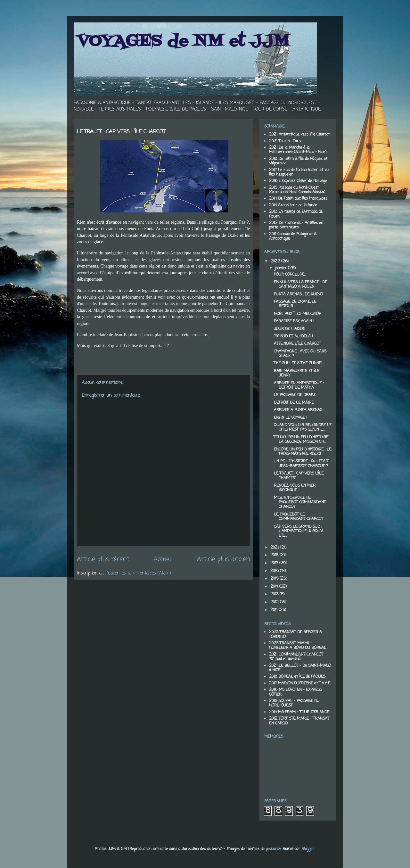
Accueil (163, 559)
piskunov (273, 849)
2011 (275, 610)
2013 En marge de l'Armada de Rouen (296, 214)
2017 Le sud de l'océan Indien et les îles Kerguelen (299, 172)
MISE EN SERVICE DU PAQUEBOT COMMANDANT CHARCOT (300, 503)
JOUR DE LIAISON (290, 329)
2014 (275, 587)
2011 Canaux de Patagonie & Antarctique (293, 236)
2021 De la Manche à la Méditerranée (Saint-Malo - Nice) (298, 150)
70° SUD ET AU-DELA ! (293, 336)
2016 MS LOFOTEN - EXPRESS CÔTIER (295, 692)
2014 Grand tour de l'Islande (293, 205)
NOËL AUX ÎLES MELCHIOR (298, 314)
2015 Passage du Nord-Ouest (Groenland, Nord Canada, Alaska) (297, 190)
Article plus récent (103, 559)
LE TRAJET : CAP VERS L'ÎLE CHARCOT (299, 476)
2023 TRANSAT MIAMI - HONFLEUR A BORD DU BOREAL (298, 646)
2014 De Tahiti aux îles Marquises (298, 199)
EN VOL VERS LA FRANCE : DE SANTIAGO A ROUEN (300, 285)
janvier (281, 268)
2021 (275, 548)
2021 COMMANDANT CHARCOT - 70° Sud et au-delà (298, 657)
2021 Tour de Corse (286, 141)
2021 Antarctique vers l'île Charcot (299, 135)
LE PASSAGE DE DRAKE (295, 395)
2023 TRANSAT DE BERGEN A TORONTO (295, 634)
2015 (275, 579)
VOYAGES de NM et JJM (183, 42)
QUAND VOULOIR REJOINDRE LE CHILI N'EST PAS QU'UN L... (303, 427)
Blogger (308, 849)
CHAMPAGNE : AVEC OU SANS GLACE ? (300, 354)
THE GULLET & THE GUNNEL (299, 363)
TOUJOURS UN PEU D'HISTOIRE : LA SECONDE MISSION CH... (302, 440)
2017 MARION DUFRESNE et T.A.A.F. (300, 683)
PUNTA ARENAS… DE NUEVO (298, 294)
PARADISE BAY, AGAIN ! (294, 321)
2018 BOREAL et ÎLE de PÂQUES (297, 677)
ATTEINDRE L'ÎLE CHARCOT (297, 344)
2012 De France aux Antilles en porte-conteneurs (296, 225)
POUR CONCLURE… (290, 275)
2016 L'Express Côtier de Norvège (298, 181)
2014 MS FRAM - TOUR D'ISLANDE (299, 712)
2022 (276, 261)
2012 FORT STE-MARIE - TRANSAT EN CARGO (299, 721)
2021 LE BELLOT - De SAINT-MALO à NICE (300, 668)
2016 (275, 571)
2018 (275, 555)
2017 (275, 563)
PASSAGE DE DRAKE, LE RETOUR (295, 304)
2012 (275, 602)
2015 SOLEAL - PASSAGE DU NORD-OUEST (294, 703)
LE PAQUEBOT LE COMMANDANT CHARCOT (299, 517)
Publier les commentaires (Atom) (138, 573)
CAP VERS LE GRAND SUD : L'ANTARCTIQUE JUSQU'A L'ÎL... (299, 531)
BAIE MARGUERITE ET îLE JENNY (297, 373)
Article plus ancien (223, 559)
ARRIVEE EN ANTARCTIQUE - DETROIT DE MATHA (299, 385)
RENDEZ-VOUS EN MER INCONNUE (295, 488)
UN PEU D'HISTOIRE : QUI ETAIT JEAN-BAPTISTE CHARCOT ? (301, 464)
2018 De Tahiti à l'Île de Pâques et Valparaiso (298, 161)
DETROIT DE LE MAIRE (294, 403)
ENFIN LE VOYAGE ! (291, 418)
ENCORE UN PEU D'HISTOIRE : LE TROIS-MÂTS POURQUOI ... (303, 452)
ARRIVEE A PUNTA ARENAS (298, 410)
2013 (275, 594)
